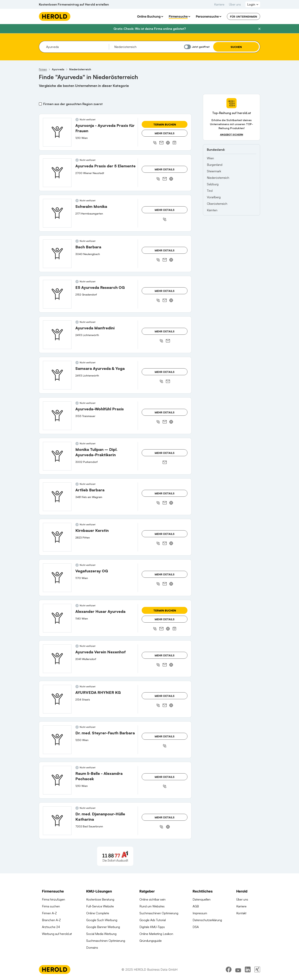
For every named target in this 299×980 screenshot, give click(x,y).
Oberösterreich (217, 204)
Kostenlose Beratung (100, 899)
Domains (92, 948)
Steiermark (214, 171)
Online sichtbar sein (152, 899)
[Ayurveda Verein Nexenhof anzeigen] (57, 659)
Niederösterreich (218, 178)
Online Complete (98, 913)
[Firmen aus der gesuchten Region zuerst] (40, 104)
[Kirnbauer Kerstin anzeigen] (57, 537)
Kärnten (212, 210)
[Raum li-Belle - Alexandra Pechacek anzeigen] (57, 780)
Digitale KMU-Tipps (152, 927)
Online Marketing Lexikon (156, 934)
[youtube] (238, 969)
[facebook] (229, 969)
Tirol (210, 191)
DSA (196, 927)
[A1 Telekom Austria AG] (115, 856)
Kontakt (241, 913)
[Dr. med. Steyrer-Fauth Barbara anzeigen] (57, 740)
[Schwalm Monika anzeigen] (57, 213)
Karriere (219, 4)
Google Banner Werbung (103, 927)
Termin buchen (165, 124)
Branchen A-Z (51, 920)
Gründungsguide (151, 941)
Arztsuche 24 (51, 927)
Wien (210, 158)
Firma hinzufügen (53, 899)
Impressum (200, 913)
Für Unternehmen (244, 17)
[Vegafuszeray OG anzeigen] (57, 578)
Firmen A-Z (49, 913)
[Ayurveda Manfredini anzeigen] (57, 335)
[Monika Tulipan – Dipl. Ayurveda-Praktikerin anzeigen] (57, 456)
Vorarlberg (214, 197)
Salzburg (213, 184)
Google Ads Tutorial (153, 920)
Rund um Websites (152, 906)
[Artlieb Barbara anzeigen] (57, 497)
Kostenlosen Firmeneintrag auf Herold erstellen (74, 4)
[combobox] (76, 47)
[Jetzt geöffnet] (187, 47)
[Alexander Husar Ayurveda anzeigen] (57, 618)
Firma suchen (51, 906)
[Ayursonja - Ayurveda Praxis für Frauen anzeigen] (57, 132)
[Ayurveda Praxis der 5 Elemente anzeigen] (57, 173)
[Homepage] (55, 16)
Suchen (236, 47)
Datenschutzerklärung (207, 920)
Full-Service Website (100, 906)
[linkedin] (248, 969)
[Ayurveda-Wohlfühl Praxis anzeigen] (57, 416)
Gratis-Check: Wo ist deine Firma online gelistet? (150, 29)
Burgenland (215, 165)
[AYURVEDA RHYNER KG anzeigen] (57, 699)
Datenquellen (202, 899)
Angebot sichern (232, 135)
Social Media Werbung (101, 934)
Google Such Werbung (102, 920)
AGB (196, 906)
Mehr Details (165, 133)
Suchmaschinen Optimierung (106, 941)
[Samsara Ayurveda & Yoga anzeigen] (57, 375)
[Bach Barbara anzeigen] (57, 254)
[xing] (257, 969)
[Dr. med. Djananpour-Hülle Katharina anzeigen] (57, 821)
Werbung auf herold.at (57, 934)
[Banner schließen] (259, 29)
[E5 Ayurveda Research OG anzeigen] (57, 294)
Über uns (235, 4)
